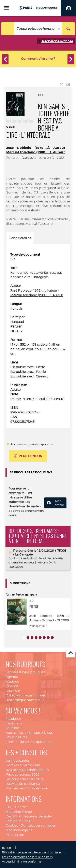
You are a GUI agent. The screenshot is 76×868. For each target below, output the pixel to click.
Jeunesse (13, 691)
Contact (21, 807)
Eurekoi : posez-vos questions (28, 742)
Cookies (12, 825)
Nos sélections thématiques (27, 770)
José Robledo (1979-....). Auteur (36, 148)
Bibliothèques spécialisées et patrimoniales (32, 852)
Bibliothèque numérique (25, 700)
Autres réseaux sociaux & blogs (29, 733)
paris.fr (7, 848)
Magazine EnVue (19, 812)
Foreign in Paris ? (19, 821)
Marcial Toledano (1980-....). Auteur (36, 152)
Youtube (12, 728)
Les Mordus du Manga (23, 784)
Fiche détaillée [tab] (20, 238)
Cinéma (12, 686)
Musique (12, 682)
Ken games (37, 626)
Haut (71, 653)
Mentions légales (19, 830)
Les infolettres (16, 737)
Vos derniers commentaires (27, 788)
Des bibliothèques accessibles (29, 816)
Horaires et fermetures (23, 765)
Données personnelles (38, 825)
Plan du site (15, 835)
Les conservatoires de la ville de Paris (27, 857)
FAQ (9, 807)
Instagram (14, 723)
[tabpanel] (38, 338)
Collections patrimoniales (26, 695)
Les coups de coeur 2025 (25, 779)
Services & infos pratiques (25, 672)
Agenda (12, 677)
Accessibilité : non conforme (22, 861)
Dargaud (29, 158)
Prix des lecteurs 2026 (23, 774)
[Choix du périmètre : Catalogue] (8, 29)
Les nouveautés (18, 760)
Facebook (13, 719)
